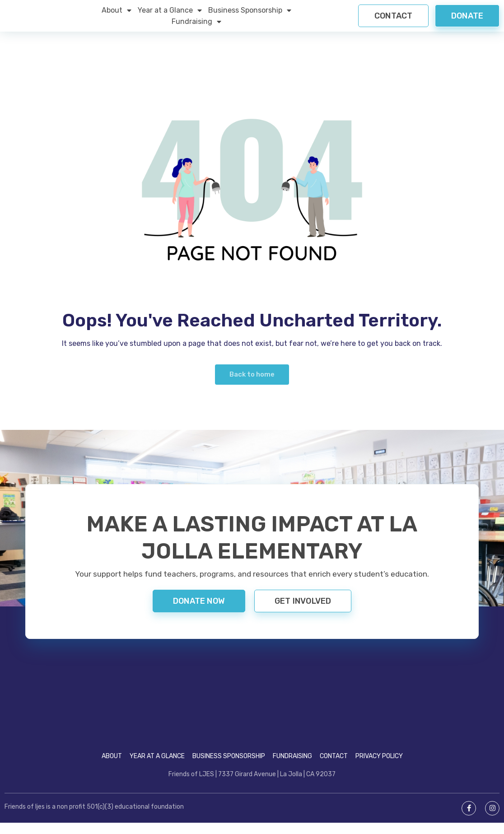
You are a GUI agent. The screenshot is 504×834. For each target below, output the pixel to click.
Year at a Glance (170, 16)
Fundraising (196, 27)
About (117, 16)
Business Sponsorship (250, 16)
